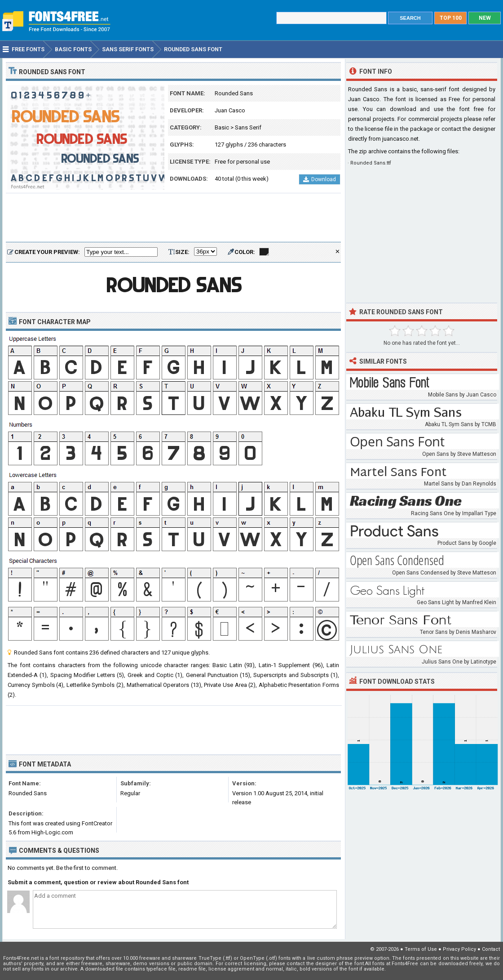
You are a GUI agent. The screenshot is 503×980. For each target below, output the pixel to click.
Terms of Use (421, 949)
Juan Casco (230, 110)
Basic (222, 127)
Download (320, 179)
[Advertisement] (173, 218)
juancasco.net (400, 139)
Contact (491, 949)
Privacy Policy (459, 949)
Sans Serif (248, 127)
